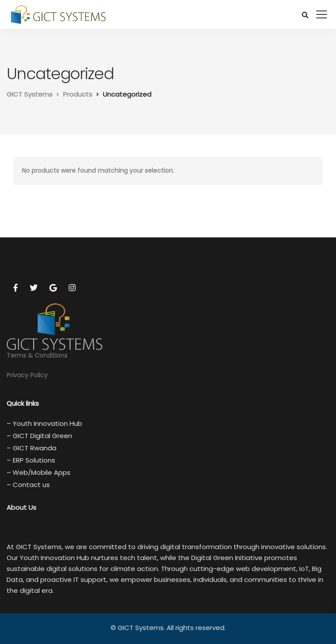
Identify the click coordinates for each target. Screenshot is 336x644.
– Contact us (28, 485)
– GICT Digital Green (39, 436)
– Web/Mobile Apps (38, 472)
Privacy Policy (27, 375)
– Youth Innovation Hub (44, 423)
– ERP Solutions (31, 460)
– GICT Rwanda (31, 448)
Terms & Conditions (37, 355)
